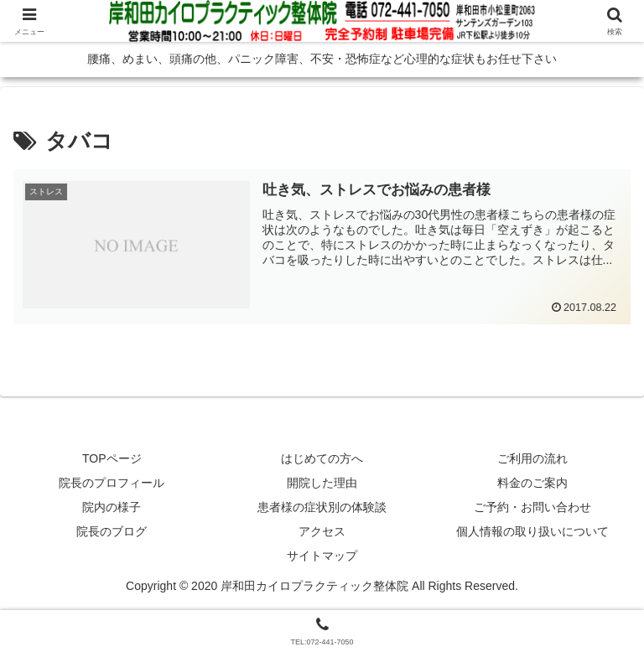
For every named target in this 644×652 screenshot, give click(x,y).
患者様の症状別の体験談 (322, 507)
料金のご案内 (532, 483)
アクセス (322, 531)
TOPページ (112, 458)
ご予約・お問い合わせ (532, 507)
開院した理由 (322, 483)
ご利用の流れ (532, 458)
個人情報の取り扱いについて (532, 531)
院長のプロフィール (112, 483)
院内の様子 (112, 507)
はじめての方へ (322, 458)
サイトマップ (322, 556)
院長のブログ (112, 531)
